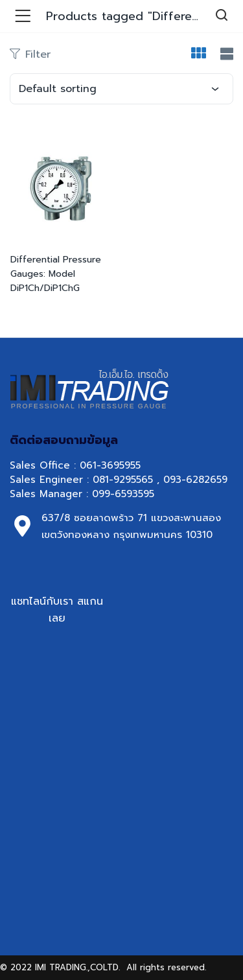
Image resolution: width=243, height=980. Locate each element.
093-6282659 (195, 480)
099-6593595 (125, 494)
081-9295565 (123, 480)
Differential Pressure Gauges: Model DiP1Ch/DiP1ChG (56, 274)
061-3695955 (110, 465)
